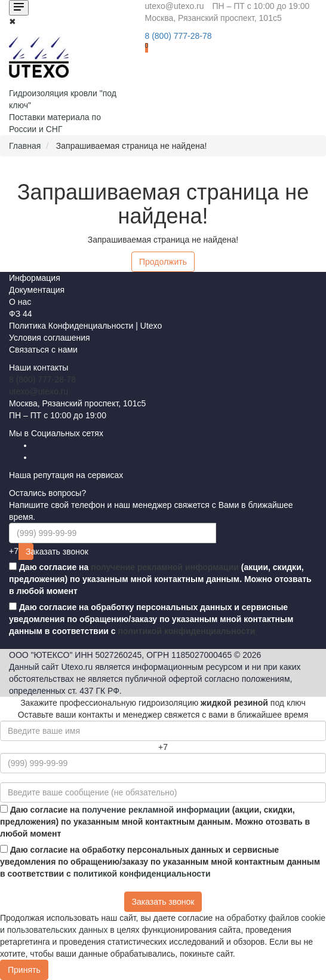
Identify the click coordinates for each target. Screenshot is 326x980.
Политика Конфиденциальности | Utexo (85, 326)
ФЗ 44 (21, 314)
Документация (37, 290)
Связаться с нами (43, 350)
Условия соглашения (50, 338)
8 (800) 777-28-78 (42, 379)
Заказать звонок (30, 552)
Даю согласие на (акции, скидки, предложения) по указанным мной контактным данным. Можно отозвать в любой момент (160, 579)
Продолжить (163, 262)
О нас (20, 302)
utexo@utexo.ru (39, 391)
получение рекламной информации (165, 567)
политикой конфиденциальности (186, 631)
